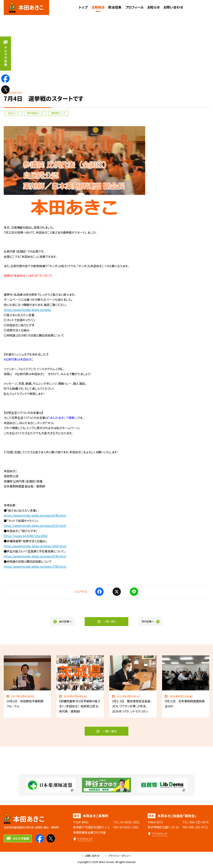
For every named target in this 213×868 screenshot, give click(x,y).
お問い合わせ (91, 856)
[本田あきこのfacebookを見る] (5, 79)
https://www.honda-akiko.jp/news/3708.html (35, 566)
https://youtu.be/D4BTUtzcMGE (26, 536)
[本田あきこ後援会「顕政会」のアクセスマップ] (157, 834)
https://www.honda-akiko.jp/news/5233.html (35, 526)
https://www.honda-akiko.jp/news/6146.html (35, 515)
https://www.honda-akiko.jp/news (27, 310)
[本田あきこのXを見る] (5, 90)
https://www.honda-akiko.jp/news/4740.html (35, 556)
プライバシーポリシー (118, 856)
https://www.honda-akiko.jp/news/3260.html (35, 546)
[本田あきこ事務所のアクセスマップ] (83, 839)
